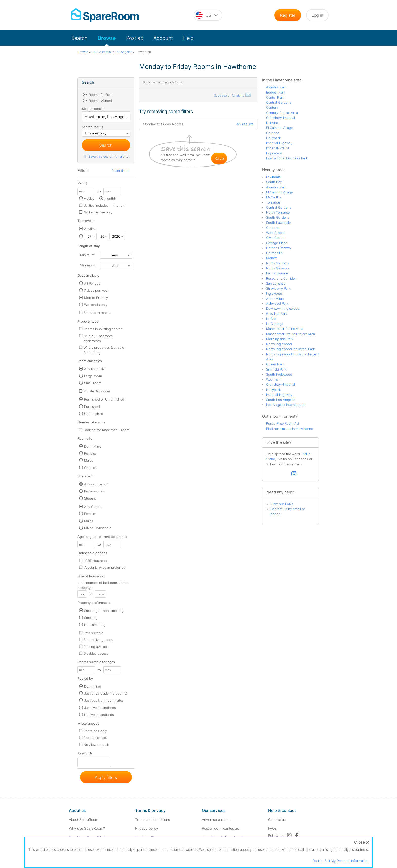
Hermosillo (274, 253)
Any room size (95, 369)
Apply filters (106, 777)
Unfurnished (94, 414)
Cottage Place (277, 243)
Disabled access (96, 653)
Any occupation (96, 484)
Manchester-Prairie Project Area (291, 334)
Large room (93, 376)
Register (288, 15)
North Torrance (278, 212)
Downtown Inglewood (283, 308)
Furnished (92, 407)
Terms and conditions (153, 819)
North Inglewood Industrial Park (291, 349)
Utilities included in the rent (104, 205)
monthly (111, 198)
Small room (93, 383)
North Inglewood (279, 344)
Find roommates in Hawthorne (290, 429)
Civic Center (275, 238)
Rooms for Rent (100, 95)
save (219, 158)
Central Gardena (279, 102)
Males (89, 460)
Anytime (90, 229)
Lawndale (273, 177)
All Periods (92, 283)
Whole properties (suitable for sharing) (104, 350)
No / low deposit (96, 745)
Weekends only (96, 305)
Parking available (96, 647)
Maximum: (88, 265)
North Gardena (278, 263)
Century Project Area (282, 113)
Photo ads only (95, 731)
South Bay (274, 182)
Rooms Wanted (100, 101)
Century (272, 107)
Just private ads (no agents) (106, 693)
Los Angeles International (286, 405)
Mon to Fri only (96, 298)
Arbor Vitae (275, 299)
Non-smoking (95, 625)
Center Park (275, 97)
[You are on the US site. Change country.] (208, 15)
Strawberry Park (278, 288)
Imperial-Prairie (278, 148)
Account (163, 38)
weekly (89, 198)
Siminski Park (276, 369)
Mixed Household (98, 528)
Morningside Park (280, 339)
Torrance (273, 202)
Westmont (274, 379)
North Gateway (278, 268)
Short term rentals (97, 313)
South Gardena (278, 217)
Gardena (273, 133)
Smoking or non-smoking (104, 611)
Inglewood (274, 153)
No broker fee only (98, 212)
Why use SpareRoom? (87, 828)
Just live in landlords (100, 708)
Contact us (277, 819)
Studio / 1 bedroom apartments (98, 338)
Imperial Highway (279, 143)
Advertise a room (216, 819)
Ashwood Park (277, 303)
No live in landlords (99, 715)
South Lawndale (278, 223)
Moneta (272, 258)
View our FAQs (282, 504)
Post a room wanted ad (221, 828)
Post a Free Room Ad (282, 423)
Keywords (85, 754)
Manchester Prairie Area (285, 329)
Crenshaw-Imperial (281, 118)
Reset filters (121, 171)
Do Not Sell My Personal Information (341, 861)
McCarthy (274, 197)
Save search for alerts (233, 95)
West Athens (276, 233)
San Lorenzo (276, 283)
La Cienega (275, 324)
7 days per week (97, 290)
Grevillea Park (277, 313)
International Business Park (287, 158)
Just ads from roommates (104, 700)
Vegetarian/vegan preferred (104, 567)
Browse (107, 38)
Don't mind (93, 686)
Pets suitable (93, 633)
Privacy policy (147, 828)
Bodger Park (276, 92)
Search (80, 38)
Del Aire (272, 123)
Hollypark (273, 138)
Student (90, 498)
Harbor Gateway (279, 248)
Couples (90, 468)
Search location (94, 109)
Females (90, 453)
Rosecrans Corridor (281, 278)
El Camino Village (279, 128)
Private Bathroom (97, 391)
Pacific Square (277, 273)
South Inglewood (279, 374)
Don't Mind (93, 446)
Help (188, 38)
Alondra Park (276, 87)
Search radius (92, 127)
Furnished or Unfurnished (104, 399)
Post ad (135, 38)
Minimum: (87, 255)
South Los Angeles (281, 400)
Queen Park (275, 364)
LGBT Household (97, 561)
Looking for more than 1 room (106, 430)
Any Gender (93, 507)
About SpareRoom (84, 819)
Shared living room (98, 640)
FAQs (272, 828)
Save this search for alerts (106, 156)
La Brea (272, 319)
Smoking (91, 618)
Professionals (94, 491)
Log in (317, 15)
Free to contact (95, 738)
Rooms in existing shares (103, 329)
